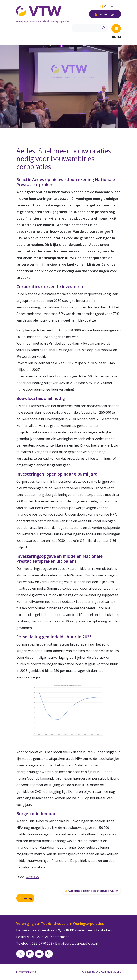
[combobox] (86, 28)
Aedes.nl (32, 877)
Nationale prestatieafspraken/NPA (91, 891)
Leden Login (105, 14)
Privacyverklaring (26, 972)
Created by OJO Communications (102, 972)
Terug (25, 898)
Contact (108, 6)
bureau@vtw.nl (86, 943)
